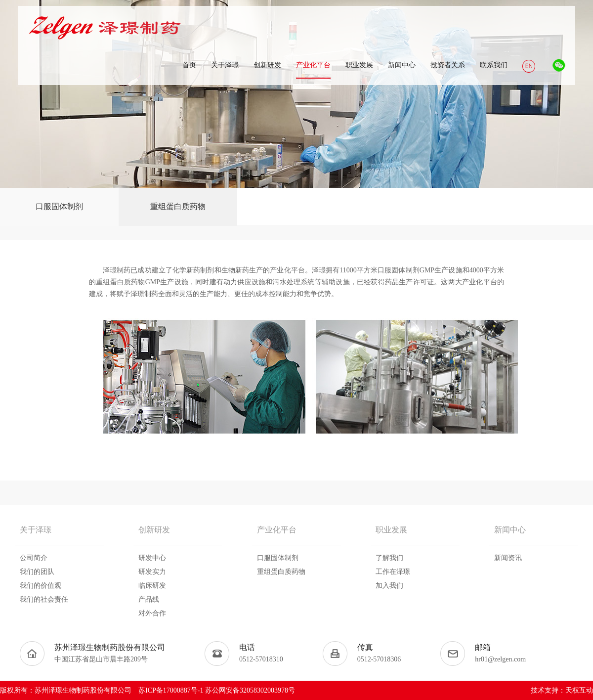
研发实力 (152, 572)
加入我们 (389, 586)
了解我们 (389, 558)
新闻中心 (510, 530)
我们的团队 (37, 572)
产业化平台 (277, 530)
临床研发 (152, 586)
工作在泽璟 (393, 572)
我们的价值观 (41, 586)
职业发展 (391, 530)
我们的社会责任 (44, 599)
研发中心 (152, 558)
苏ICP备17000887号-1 (171, 690)
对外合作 (152, 613)
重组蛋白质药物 (178, 206)
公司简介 (34, 558)
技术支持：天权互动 (562, 690)
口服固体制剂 (59, 206)
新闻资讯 (508, 558)
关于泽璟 (36, 530)
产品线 (149, 599)
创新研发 (154, 530)
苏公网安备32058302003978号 (250, 690)
